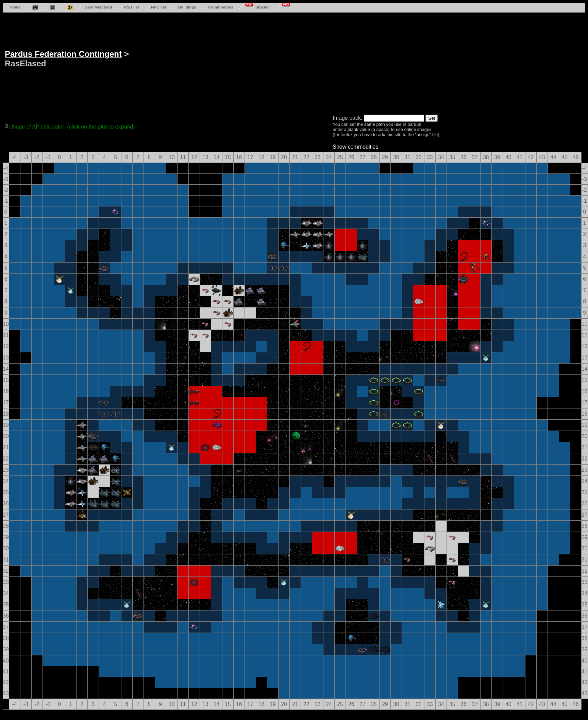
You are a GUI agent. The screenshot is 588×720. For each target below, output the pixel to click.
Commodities (221, 7)
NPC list (159, 7)
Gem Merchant (98, 7)
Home (15, 7)
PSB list (132, 7)
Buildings (187, 7)
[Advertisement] (200, 62)
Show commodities (355, 147)
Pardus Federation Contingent (63, 54)
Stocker (263, 7)
